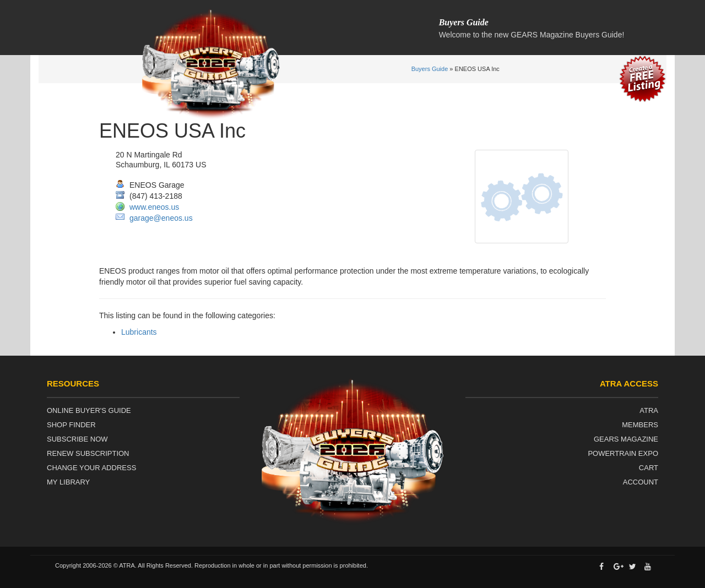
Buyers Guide (430, 69)
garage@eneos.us (161, 218)
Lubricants (139, 332)
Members (640, 425)
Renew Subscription (88, 453)
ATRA (649, 410)
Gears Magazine (626, 439)
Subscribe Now (77, 439)
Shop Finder (71, 425)
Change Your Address (91, 468)
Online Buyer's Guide (89, 410)
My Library (68, 482)
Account (641, 482)
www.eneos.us (154, 207)
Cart (649, 468)
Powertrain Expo (623, 453)
